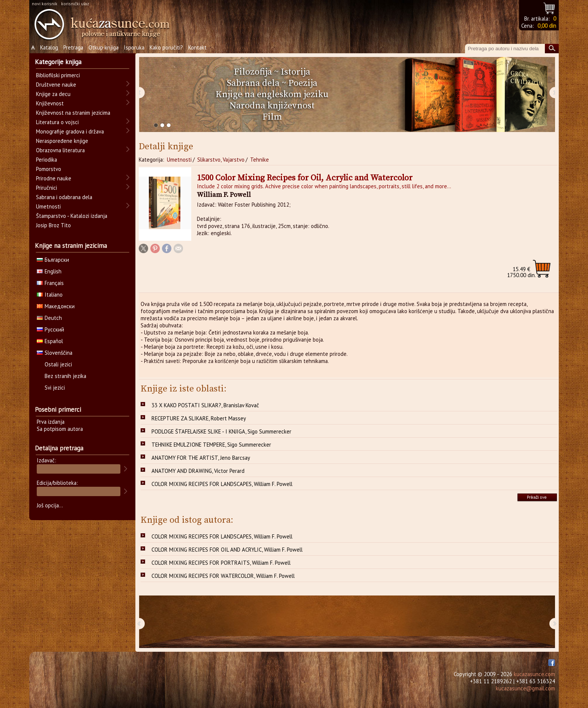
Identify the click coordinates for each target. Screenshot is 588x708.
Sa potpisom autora (60, 429)
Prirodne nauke (54, 178)
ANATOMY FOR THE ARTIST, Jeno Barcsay (201, 458)
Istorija (295, 72)
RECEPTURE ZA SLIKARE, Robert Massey (199, 418)
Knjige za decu (53, 94)
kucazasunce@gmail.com (525, 688)
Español (50, 341)
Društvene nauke (56, 85)
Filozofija (253, 72)
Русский (50, 329)
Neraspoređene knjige (62, 141)
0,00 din (547, 26)
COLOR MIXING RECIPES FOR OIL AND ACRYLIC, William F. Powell (227, 550)
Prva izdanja (51, 422)
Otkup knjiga (103, 47)
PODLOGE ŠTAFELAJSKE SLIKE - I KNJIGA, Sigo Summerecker (221, 431)
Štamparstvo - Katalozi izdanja (72, 216)
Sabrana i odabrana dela (64, 197)
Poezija (303, 83)
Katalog (49, 47)
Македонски (56, 306)
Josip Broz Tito (53, 225)
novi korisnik (45, 4)
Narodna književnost (272, 106)
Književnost (50, 103)
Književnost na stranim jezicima (73, 113)
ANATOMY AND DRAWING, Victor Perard (198, 471)
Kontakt (197, 47)
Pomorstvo (49, 169)
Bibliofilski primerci (58, 75)
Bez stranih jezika (65, 376)
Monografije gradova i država (70, 131)
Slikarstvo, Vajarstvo (221, 160)
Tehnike (259, 160)
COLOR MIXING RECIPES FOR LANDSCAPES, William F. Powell (222, 484)
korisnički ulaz (75, 4)
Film (272, 117)
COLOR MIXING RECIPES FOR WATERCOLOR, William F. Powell (223, 576)
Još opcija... (50, 505)
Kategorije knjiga (58, 62)
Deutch (49, 318)
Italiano (50, 295)
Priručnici (46, 188)
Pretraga (73, 47)
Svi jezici (55, 388)
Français (50, 283)
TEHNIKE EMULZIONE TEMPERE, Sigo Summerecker (211, 445)
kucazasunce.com (534, 674)
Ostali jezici (58, 364)
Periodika (46, 160)
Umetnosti (179, 160)
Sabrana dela (253, 83)
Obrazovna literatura (60, 150)
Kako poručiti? (166, 47)
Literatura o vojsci (57, 122)
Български (53, 260)
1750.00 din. (521, 272)
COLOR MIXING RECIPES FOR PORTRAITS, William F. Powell (221, 563)
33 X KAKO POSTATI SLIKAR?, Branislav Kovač (205, 405)
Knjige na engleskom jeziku (272, 94)
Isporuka (134, 47)
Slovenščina (55, 353)
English (49, 271)
